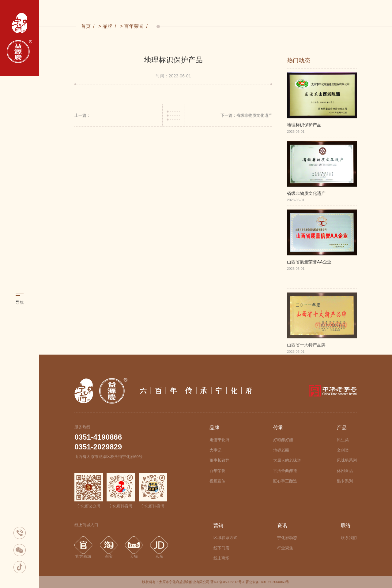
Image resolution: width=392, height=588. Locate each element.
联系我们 (349, 538)
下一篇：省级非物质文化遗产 (246, 116)
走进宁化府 (219, 440)
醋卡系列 (345, 481)
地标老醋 (281, 450)
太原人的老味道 (287, 460)
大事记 (215, 450)
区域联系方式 (225, 538)
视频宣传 (217, 481)
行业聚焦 (285, 548)
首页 (86, 26)
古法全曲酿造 (285, 471)
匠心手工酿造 (285, 481)
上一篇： (82, 116)
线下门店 (221, 548)
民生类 (343, 440)
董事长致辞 (219, 460)
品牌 (107, 26)
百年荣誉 (134, 26)
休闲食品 (345, 471)
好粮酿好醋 (283, 440)
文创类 (343, 450)
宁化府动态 (287, 538)
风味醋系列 (347, 460)
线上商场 (221, 558)
